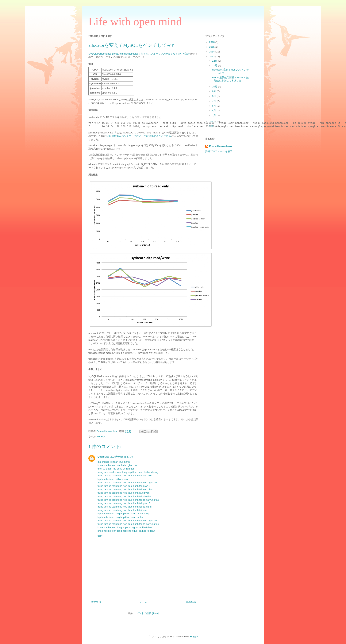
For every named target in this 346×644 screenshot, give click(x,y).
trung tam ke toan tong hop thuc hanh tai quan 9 (124, 486)
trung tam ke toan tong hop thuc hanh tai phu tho (124, 496)
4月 (214, 111)
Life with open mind (135, 21)
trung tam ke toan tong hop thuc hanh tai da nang (125, 507)
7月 (214, 101)
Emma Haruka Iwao (108, 431)
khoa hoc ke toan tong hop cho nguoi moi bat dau (125, 527)
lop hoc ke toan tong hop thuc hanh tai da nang (123, 514)
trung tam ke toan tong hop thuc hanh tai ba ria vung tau (128, 500)
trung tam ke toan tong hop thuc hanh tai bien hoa (125, 475)
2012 (212, 122)
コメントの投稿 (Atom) (147, 613)
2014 (212, 52)
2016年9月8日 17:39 (122, 457)
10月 (215, 87)
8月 (214, 96)
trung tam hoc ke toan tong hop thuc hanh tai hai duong (128, 472)
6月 (214, 106)
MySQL (101, 437)
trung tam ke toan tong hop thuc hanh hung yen (123, 493)
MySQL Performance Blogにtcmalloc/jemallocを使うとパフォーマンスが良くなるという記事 (139, 54)
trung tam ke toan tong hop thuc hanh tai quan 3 (124, 503)
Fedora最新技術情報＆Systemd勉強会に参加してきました (230, 79)
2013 (212, 57)
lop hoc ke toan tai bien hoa (113, 479)
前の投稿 (191, 602)
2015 (212, 47)
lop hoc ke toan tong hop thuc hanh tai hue (121, 517)
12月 (215, 61)
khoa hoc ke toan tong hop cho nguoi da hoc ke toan (126, 531)
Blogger (194, 636)
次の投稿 (96, 602)
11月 (215, 65)
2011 (212, 126)
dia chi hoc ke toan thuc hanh (114, 462)
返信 (100, 536)
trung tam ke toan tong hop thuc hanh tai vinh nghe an (127, 483)
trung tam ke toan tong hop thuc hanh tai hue (122, 510)
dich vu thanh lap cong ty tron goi (116, 469)
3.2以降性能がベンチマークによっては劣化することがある (138, 136)
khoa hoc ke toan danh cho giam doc (118, 465)
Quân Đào (103, 457)
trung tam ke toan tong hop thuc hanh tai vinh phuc (125, 489)
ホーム (144, 602)
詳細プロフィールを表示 (219, 151)
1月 (214, 115)
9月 (214, 91)
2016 (212, 42)
